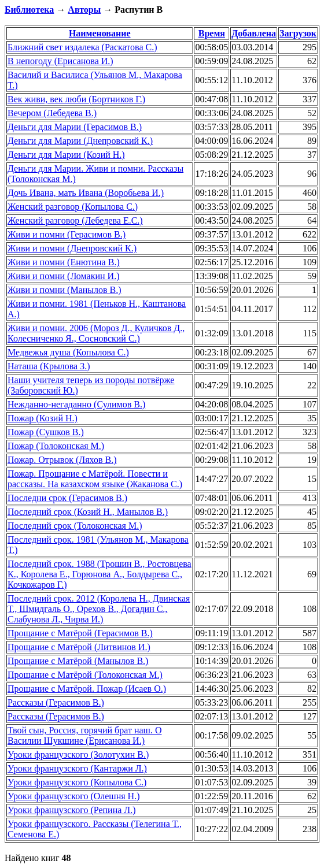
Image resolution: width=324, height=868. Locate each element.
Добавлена (254, 33)
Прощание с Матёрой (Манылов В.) (78, 661)
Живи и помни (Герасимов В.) (67, 234)
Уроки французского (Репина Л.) (71, 810)
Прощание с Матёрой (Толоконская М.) (85, 675)
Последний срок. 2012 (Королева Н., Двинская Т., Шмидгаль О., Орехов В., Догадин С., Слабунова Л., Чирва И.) (99, 609)
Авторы (84, 10)
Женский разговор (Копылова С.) (73, 207)
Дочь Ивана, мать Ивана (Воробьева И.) (86, 193)
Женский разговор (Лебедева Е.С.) (75, 220)
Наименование (100, 33)
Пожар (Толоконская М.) (56, 446)
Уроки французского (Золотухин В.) (78, 754)
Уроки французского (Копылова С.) (77, 782)
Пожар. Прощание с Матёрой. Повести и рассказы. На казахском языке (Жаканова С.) (95, 479)
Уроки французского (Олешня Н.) (74, 796)
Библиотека (29, 10)
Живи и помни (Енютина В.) (64, 262)
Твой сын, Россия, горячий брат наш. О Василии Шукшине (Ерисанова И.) (84, 735)
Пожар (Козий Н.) (43, 418)
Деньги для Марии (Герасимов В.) (75, 127)
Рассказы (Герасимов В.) (56, 702)
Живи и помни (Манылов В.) (65, 290)
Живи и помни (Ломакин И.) (63, 276)
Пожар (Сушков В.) (46, 432)
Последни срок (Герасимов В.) (67, 498)
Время (212, 33)
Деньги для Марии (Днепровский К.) (80, 141)
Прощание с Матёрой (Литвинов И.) (79, 647)
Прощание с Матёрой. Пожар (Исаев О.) (87, 689)
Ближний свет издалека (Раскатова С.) (82, 47)
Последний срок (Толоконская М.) (75, 526)
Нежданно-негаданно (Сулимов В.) (76, 404)
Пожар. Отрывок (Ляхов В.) (62, 460)
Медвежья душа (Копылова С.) (68, 352)
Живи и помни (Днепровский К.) (72, 248)
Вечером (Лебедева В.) (52, 113)
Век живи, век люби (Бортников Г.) (76, 99)
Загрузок (298, 33)
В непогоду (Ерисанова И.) (60, 61)
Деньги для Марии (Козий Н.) (66, 155)
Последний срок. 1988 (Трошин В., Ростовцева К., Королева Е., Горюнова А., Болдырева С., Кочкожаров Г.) (100, 574)
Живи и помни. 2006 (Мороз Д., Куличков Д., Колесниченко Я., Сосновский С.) (96, 333)
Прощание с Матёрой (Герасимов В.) (80, 633)
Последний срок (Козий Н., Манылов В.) (88, 512)
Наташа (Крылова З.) (49, 366)
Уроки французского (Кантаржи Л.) (77, 768)
